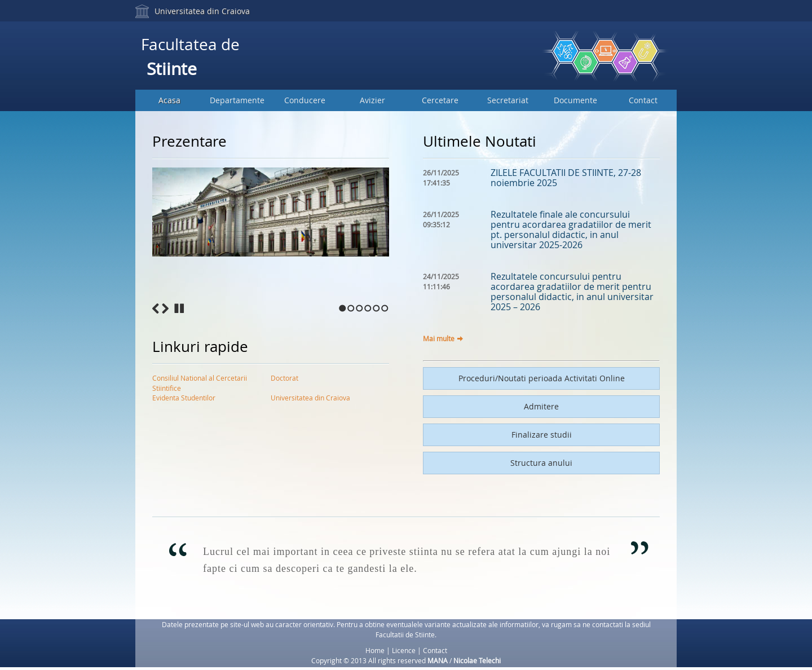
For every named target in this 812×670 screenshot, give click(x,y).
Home (375, 650)
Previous (156, 308)
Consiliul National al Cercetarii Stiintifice (200, 380)
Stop (179, 308)
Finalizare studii (542, 435)
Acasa (169, 100)
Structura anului (541, 463)
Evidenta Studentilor (184, 398)
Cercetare (440, 100)
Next (165, 308)
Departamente (237, 100)
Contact (643, 100)
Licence (404, 650)
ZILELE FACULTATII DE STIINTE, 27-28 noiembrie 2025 (566, 178)
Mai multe (439, 338)
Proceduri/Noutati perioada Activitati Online (542, 378)
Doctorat (284, 378)
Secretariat (508, 100)
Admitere (541, 406)
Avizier (372, 100)
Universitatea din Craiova (202, 11)
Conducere (305, 100)
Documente (575, 100)
